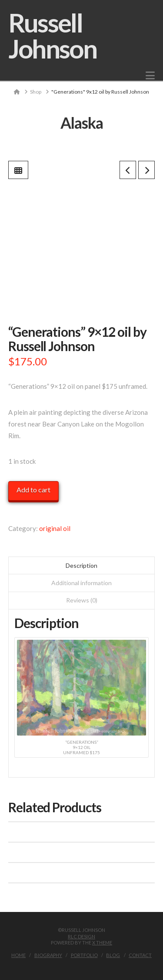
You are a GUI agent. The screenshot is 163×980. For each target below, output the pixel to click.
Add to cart (33, 490)
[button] (150, 75)
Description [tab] (81, 565)
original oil (55, 528)
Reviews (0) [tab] (82, 600)
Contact (140, 955)
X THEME (102, 943)
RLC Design (81, 936)
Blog (113, 955)
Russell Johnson (52, 36)
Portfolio (84, 955)
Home (18, 955)
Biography (48, 955)
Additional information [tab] (81, 583)
